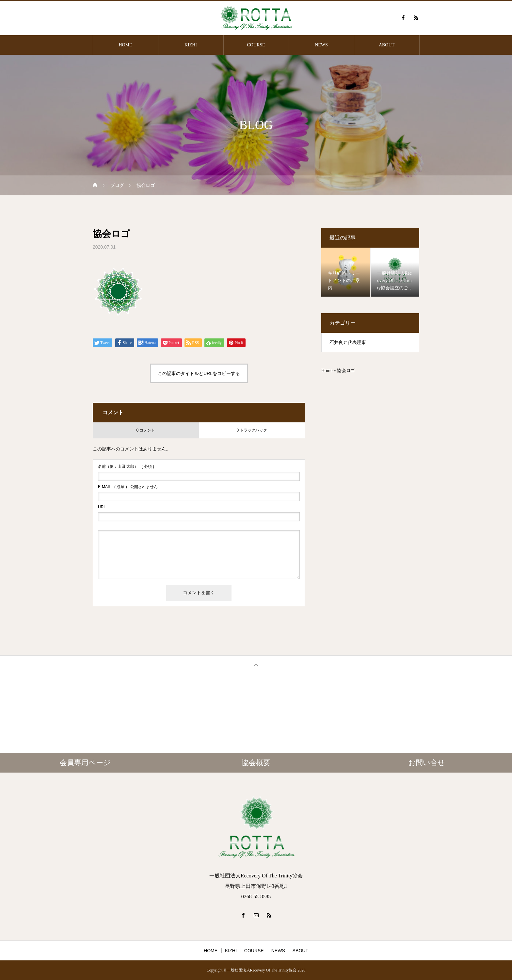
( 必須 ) (126, 466)
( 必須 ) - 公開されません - (129, 487)
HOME (125, 45)
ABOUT (387, 45)
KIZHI (191, 45)
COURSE (256, 45)
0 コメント (146, 430)
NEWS (321, 45)
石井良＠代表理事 (348, 343)
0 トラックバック (252, 430)
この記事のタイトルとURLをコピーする (199, 373)
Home (327, 371)
